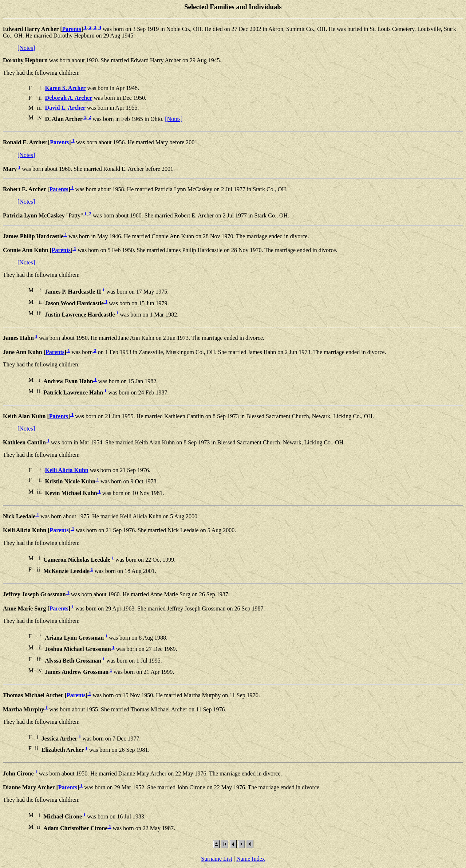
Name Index (251, 859)
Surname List (217, 859)
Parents (72, 29)
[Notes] (26, 48)
